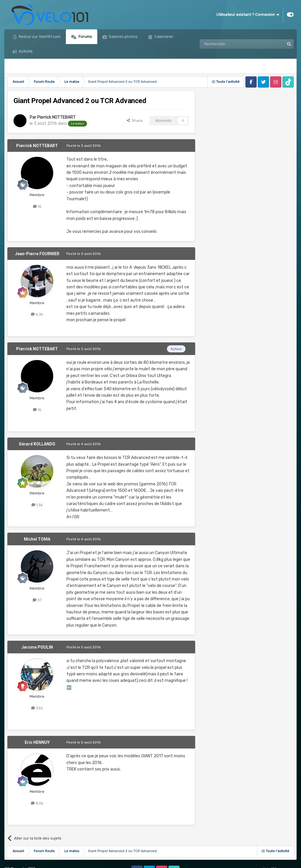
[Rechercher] (229, 44)
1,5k (37, 505)
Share (135, 121)
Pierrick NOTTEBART (56, 117)
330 (37, 708)
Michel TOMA (37, 539)
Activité (25, 51)
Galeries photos (123, 37)
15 (37, 207)
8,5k (37, 803)
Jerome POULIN (37, 647)
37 (37, 600)
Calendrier (163, 37)
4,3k (37, 314)
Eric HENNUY (37, 742)
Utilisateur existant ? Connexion (248, 15)
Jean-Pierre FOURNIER (37, 254)
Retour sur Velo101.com (39, 37)
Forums (85, 37)
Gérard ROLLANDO (37, 444)
